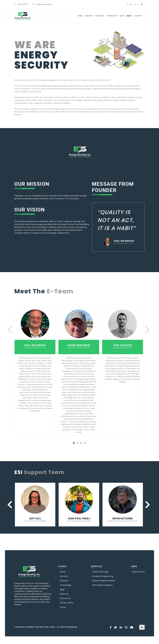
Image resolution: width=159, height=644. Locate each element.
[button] (74, 443)
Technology (112, 16)
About (129, 16)
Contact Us (65, 598)
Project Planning (100, 572)
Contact (138, 16)
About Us (64, 594)
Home (80, 16)
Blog (122, 16)
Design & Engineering (103, 576)
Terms (63, 607)
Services (89, 16)
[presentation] (10, 330)
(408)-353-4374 (23, 4)
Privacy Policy (67, 603)
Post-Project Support (102, 585)
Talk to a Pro (138, 572)
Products (99, 16)
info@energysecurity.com (44, 4)
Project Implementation (104, 581)
